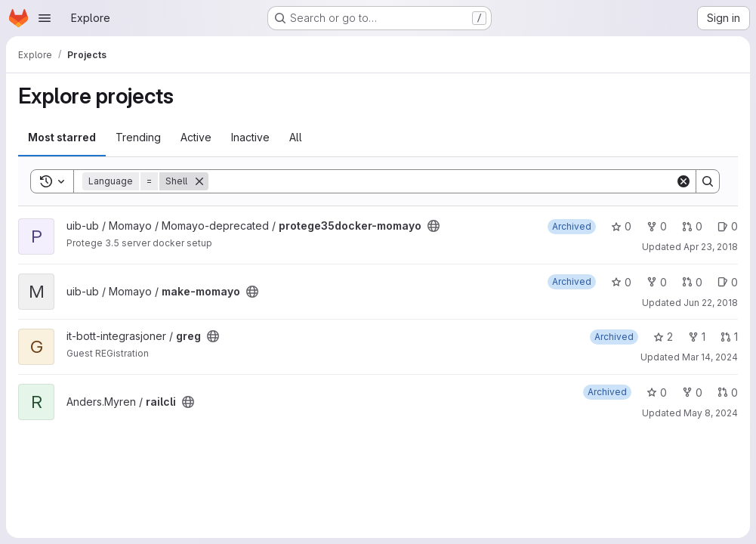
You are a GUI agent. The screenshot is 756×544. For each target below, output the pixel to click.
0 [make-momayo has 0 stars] (621, 282)
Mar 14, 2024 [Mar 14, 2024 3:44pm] (710, 357)
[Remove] (199, 181)
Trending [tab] (138, 137)
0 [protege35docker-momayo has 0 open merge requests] (692, 226)
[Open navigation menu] (45, 18)
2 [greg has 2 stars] (663, 337)
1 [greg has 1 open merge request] (729, 337)
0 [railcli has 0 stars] (657, 393)
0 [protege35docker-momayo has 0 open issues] (728, 226)
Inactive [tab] (250, 137)
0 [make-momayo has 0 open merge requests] (692, 282)
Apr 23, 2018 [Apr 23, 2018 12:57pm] (711, 247)
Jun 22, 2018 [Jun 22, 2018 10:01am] (711, 303)
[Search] (442, 181)
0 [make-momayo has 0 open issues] (728, 282)
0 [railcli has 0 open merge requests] (728, 393)
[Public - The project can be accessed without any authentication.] (434, 226)
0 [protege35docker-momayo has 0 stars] (621, 226)
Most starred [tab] (62, 137)
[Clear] (683, 181)
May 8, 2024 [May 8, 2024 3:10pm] (711, 413)
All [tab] (296, 137)
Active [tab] (196, 137)
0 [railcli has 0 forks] (692, 393)
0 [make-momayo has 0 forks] (657, 282)
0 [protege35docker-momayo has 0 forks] (657, 226)
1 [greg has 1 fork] (697, 337)
